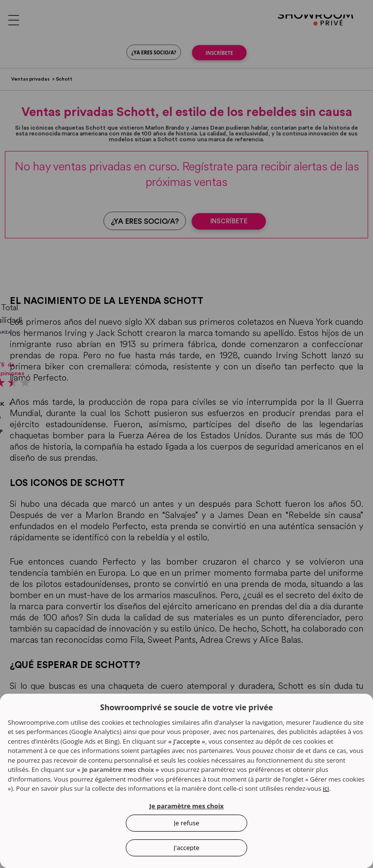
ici (326, 788)
